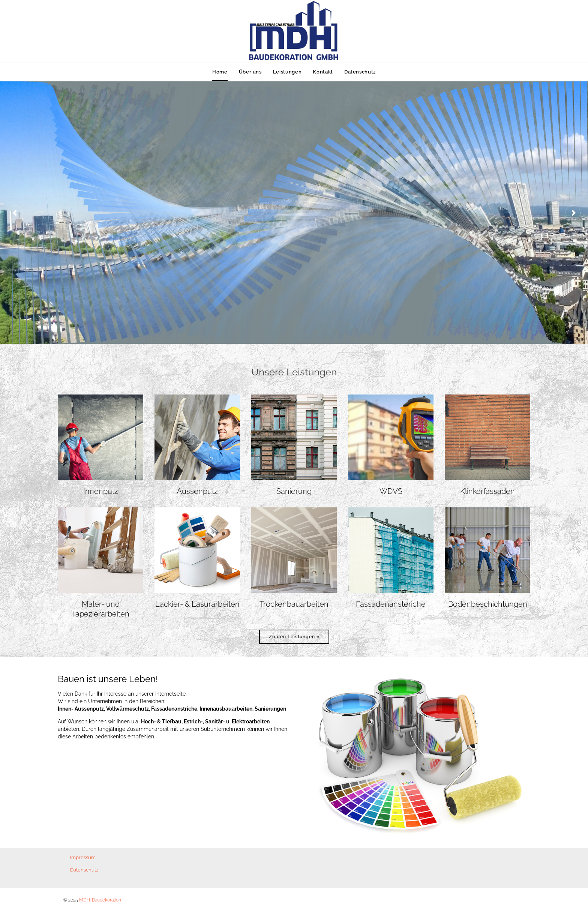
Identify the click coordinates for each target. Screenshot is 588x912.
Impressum (83, 857)
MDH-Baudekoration (100, 900)
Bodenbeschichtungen (488, 604)
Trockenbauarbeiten (294, 604)
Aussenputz (197, 491)
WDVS (391, 491)
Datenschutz (84, 870)
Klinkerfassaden (487, 491)
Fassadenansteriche (391, 604)
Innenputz (101, 491)
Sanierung (294, 491)
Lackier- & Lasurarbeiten (197, 604)
